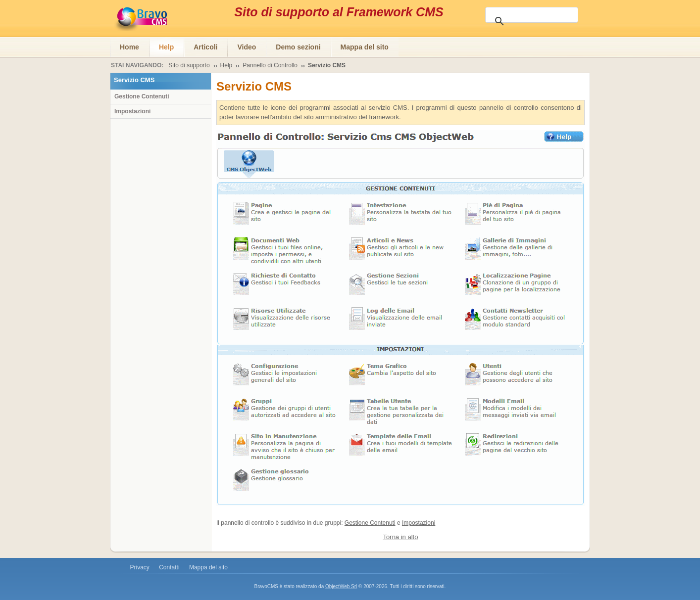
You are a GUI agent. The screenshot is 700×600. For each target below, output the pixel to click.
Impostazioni (419, 523)
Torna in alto (401, 537)
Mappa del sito (208, 567)
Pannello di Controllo (270, 65)
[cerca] (534, 20)
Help (226, 65)
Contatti (169, 567)
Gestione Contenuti (370, 523)
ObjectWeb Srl (341, 586)
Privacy (140, 567)
